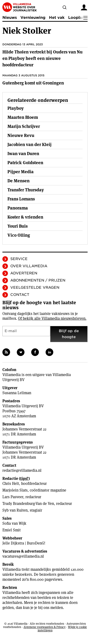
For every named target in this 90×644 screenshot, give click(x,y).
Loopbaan (78, 18)
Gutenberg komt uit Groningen (33, 83)
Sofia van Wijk (14, 523)
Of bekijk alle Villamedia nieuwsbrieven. (52, 318)
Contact (20, 295)
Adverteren (24, 273)
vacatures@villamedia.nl (23, 556)
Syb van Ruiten (15, 510)
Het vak (57, 18)
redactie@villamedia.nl (22, 470)
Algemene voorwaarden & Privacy (45, 627)
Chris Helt (11, 484)
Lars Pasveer (13, 497)
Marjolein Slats (15, 490)
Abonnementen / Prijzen (38, 280)
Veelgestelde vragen (35, 288)
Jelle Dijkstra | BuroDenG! (24, 543)
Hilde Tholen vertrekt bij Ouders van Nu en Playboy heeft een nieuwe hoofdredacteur (42, 58)
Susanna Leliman (17, 393)
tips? (24, 479)
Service (19, 259)
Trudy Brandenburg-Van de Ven (28, 504)
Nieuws (10, 18)
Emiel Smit (12, 530)
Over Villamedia (29, 266)
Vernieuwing (33, 18)
